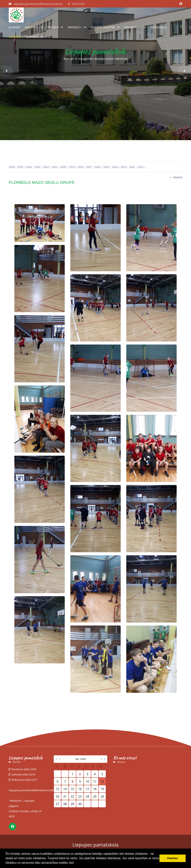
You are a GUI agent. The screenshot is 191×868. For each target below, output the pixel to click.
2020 (63, 167)
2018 (80, 167)
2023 (37, 167)
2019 (72, 167)
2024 (29, 167)
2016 (98, 167)
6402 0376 (78, 4)
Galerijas (15, 37)
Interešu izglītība (103, 27)
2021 (55, 167)
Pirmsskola (158, 27)
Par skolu (32, 27)
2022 (46, 167)
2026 (12, 167)
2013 (124, 167)
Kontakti (32, 37)
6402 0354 (30, 769)
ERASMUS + (75, 27)
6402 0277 (31, 780)
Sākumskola (133, 27)
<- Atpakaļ (176, 177)
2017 (89, 167)
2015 (106, 167)
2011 (141, 167)
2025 (20, 167)
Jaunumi (14, 27)
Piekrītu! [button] (173, 858)
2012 (132, 167)
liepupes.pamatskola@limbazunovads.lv (38, 4)
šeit (71, 863)
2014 (115, 167)
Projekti (53, 27)
